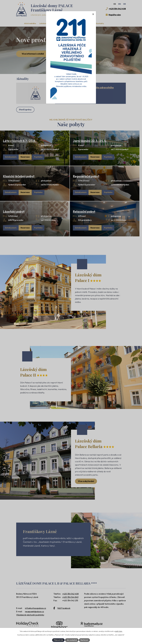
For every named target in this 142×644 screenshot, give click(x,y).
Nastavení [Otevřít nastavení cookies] (84, 640)
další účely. (119, 631)
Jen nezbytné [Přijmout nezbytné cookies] (72, 640)
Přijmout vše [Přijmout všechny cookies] (58, 640)
